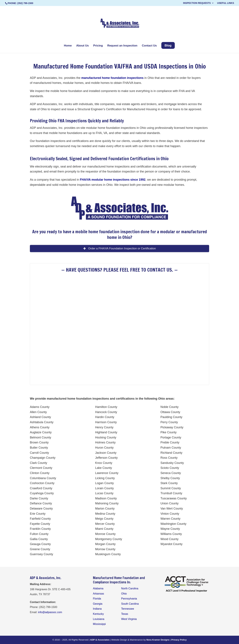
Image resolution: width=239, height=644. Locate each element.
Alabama (98, 588)
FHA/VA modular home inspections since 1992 (113, 180)
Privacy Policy (179, 640)
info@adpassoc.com (50, 612)
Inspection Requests (197, 3)
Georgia (98, 604)
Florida (97, 599)
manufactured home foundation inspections (113, 78)
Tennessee (128, 609)
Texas (125, 614)
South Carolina (130, 604)
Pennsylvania (129, 599)
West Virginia (129, 619)
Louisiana (99, 619)
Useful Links (226, 3)
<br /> (119, 325)
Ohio (53, 121)
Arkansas (99, 594)
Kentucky (98, 614)
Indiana (97, 609)
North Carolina (130, 588)
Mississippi (99, 624)
